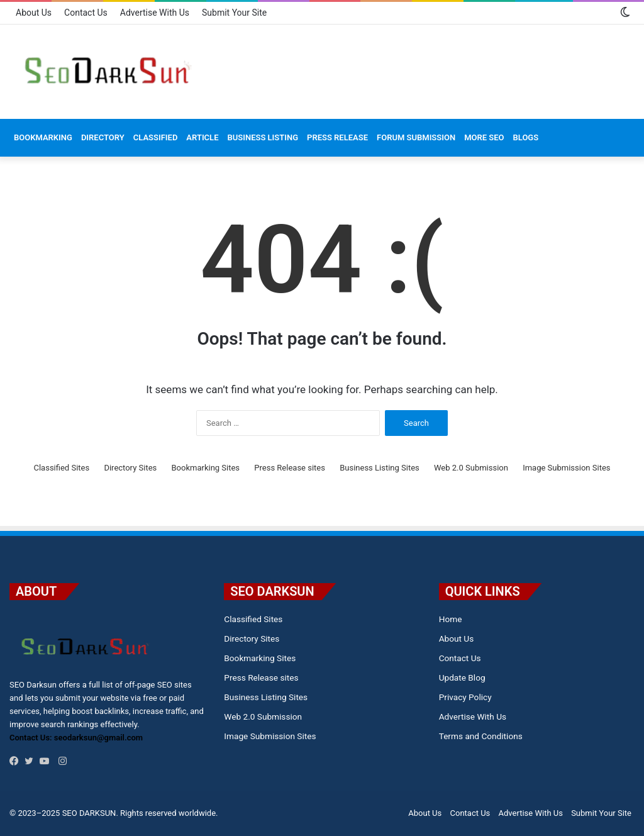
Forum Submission (416, 137)
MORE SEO (484, 137)
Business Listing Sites (380, 468)
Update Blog (462, 677)
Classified (156, 137)
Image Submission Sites (566, 468)
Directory (103, 137)
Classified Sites (62, 468)
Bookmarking (43, 137)
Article (202, 137)
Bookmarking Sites (206, 468)
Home (451, 619)
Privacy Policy (465, 697)
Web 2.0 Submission (471, 468)
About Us (34, 13)
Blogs (526, 137)
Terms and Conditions (481, 736)
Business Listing (263, 137)
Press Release (337, 137)
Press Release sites (290, 468)
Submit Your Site (234, 13)
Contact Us (86, 13)
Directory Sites (130, 468)
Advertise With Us (155, 13)
